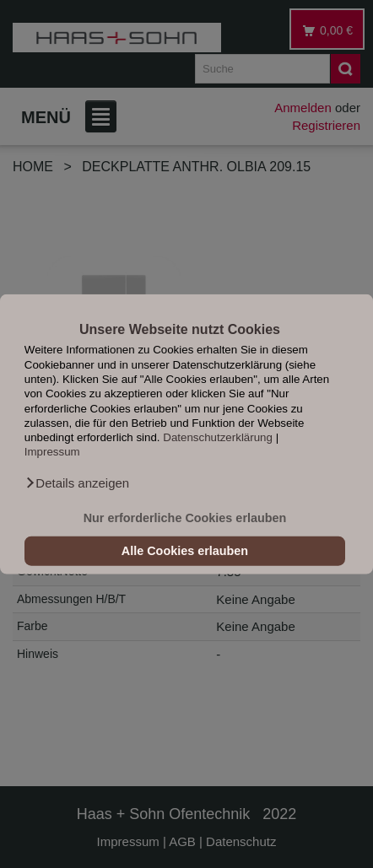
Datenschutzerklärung (218, 437)
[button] (77, 483)
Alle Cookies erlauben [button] (185, 551)
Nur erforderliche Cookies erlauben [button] (185, 518)
